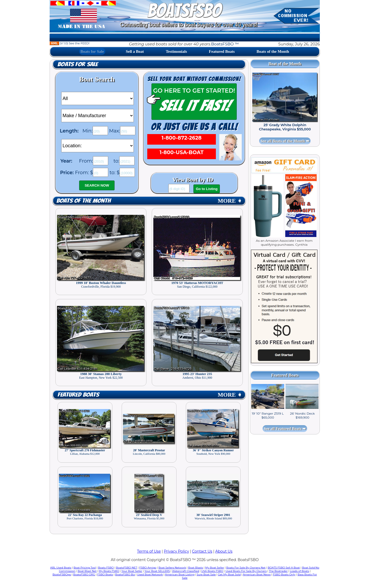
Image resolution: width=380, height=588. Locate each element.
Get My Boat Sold (229, 574)
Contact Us (202, 551)
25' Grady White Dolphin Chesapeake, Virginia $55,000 (285, 127)
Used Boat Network (150, 574)
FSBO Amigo (148, 568)
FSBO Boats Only (284, 574)
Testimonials (176, 51)
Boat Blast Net (87, 571)
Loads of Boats (299, 571)
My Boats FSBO (109, 571)
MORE (230, 201)
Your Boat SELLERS (157, 571)
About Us (224, 551)
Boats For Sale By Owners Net (246, 568)
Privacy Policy (176, 551)
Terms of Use (149, 551)
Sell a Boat (135, 51)
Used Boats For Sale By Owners (246, 571)
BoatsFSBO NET (126, 568)
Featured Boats (222, 51)
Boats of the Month (273, 51)
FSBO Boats (105, 574)
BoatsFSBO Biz (125, 574)
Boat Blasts (196, 568)
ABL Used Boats (61, 568)
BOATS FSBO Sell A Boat (284, 568)
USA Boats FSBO (212, 571)
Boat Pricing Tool (85, 568)
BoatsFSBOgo (62, 574)
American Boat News (257, 574)
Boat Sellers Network (172, 568)
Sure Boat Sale (206, 574)
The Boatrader (278, 571)
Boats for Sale (92, 51)
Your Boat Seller (132, 571)
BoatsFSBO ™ (225, 44)
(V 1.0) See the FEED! (70, 43)
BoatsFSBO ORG (84, 574)
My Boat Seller (215, 568)
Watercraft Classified (186, 571)
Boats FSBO (106, 568)
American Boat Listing (180, 574)
